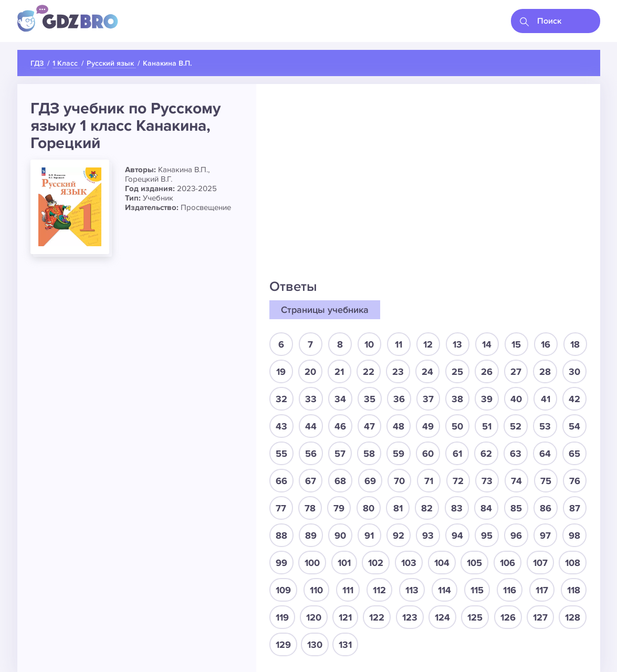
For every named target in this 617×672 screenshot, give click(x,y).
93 (428, 535)
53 (545, 426)
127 (540, 617)
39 (487, 399)
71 (429, 481)
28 (545, 372)
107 (540, 563)
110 (316, 590)
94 (457, 535)
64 (545, 454)
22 (369, 372)
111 (348, 590)
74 (516, 481)
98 (574, 535)
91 (369, 535)
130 (315, 645)
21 (339, 372)
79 (339, 508)
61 (457, 454)
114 (445, 590)
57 (340, 454)
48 (399, 426)
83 (457, 508)
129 (283, 645)
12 (428, 344)
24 (427, 372)
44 (311, 426)
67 (311, 481)
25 (457, 372)
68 (340, 481)
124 (442, 617)
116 (510, 590)
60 (428, 454)
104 (442, 563)
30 (574, 372)
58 (369, 454)
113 (412, 590)
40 (516, 399)
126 (508, 617)
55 (281, 454)
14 (487, 344)
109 (283, 590)
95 (487, 535)
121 (345, 617)
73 (487, 481)
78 (310, 508)
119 (282, 617)
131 (345, 645)
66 (281, 481)
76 (575, 481)
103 (409, 563)
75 (546, 481)
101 (344, 563)
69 (370, 481)
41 (546, 399)
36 (399, 399)
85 (516, 508)
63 (516, 454)
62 (486, 454)
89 (311, 535)
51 (487, 426)
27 (516, 372)
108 (573, 563)
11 (399, 344)
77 (281, 508)
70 (399, 481)
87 (575, 508)
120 (314, 617)
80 (369, 508)
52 (516, 426)
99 (281, 563)
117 (542, 590)
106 (508, 563)
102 (376, 563)
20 (310, 372)
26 (487, 372)
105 (474, 563)
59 (399, 454)
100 (312, 563)
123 (410, 617)
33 (311, 399)
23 (398, 372)
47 (369, 426)
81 (398, 508)
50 (457, 426)
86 (546, 508)
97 (545, 535)
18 (575, 344)
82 (427, 508)
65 (574, 454)
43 (281, 426)
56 (311, 454)
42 (574, 399)
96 (516, 535)
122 (377, 617)
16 (546, 344)
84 (486, 508)
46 (340, 426)
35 (370, 399)
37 (428, 399)
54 (574, 426)
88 (281, 535)
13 (457, 344)
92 (399, 535)
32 (281, 399)
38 (457, 399)
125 (475, 617)
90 (340, 535)
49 (428, 426)
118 (574, 590)
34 (340, 399)
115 (477, 590)
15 (516, 344)
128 (573, 617)
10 (369, 344)
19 (281, 372)
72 (458, 481)
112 (379, 590)
